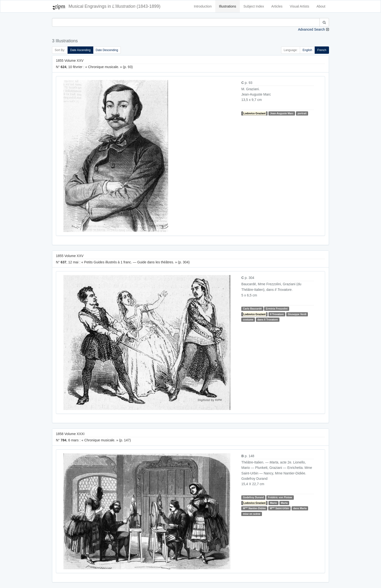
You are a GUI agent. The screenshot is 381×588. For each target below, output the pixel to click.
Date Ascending (80, 50)
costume (248, 320)
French (322, 50)
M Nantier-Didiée (254, 508)
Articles (277, 6)
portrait (302, 113)
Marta (284, 503)
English (307, 50)
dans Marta (300, 508)
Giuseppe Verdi (297, 314)
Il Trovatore (277, 314)
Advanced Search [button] (311, 29)
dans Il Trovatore (268, 320)
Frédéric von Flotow (280, 498)
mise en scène (252, 514)
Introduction (203, 6)
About (321, 6)
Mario (273, 503)
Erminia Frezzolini (277, 309)
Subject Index (254, 6)
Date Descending (107, 50)
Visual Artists (300, 6)
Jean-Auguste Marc (282, 113)
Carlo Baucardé (252, 309)
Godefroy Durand (253, 498)
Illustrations (228, 6)
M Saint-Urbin (279, 508)
